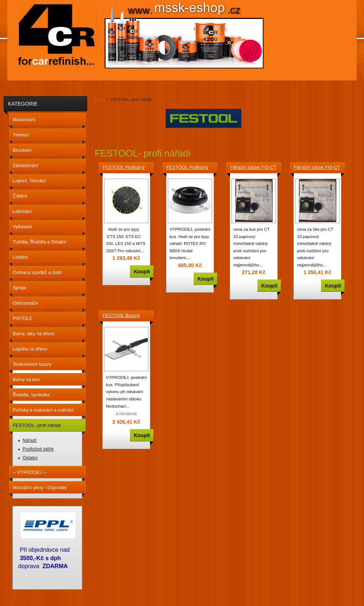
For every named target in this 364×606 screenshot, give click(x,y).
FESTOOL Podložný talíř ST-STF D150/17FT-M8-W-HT (125, 168)
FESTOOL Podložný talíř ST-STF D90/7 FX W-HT (189, 168)
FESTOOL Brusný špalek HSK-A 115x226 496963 (121, 316)
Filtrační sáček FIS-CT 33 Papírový (253, 168)
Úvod (99, 99)
